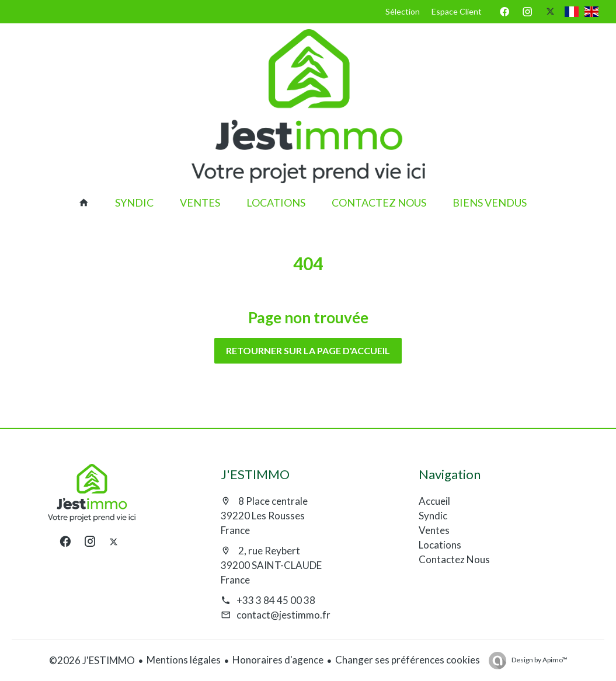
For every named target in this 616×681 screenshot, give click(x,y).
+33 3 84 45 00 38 (276, 600)
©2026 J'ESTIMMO (92, 660)
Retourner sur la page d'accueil (308, 350)
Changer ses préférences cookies (408, 660)
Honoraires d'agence (278, 660)
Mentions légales (184, 660)
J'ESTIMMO (255, 474)
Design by (539, 660)
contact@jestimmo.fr (283, 615)
